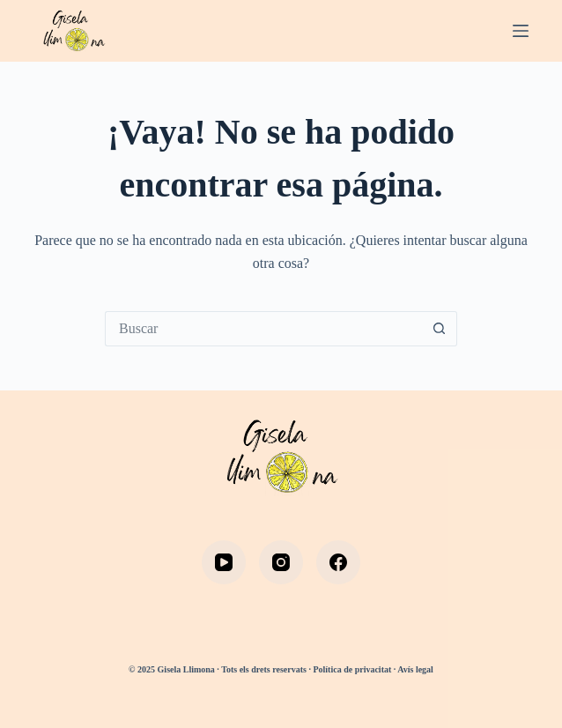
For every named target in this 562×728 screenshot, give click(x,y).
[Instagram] (281, 562)
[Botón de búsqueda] (440, 329)
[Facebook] (338, 562)
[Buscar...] (263, 329)
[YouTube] (224, 562)
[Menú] (521, 31)
